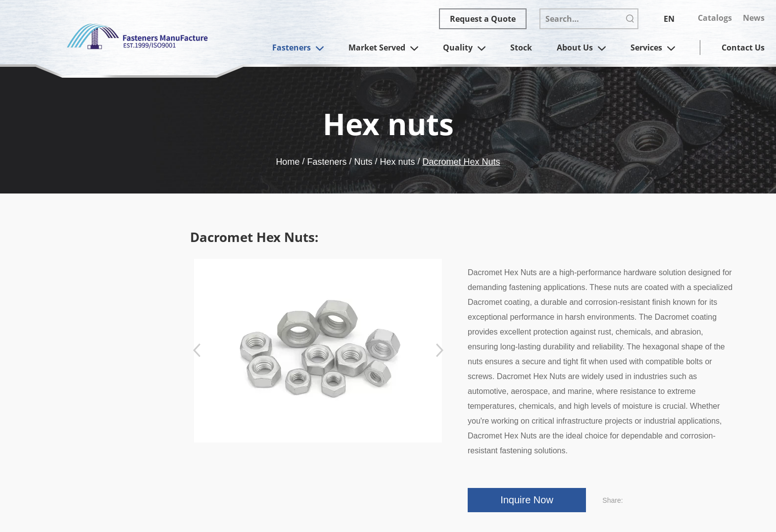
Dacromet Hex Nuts (461, 162)
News (754, 18)
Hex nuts (398, 162)
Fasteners (298, 48)
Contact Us (743, 48)
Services (653, 48)
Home (288, 162)
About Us (581, 48)
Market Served (383, 48)
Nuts (363, 162)
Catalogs (715, 18)
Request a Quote (483, 19)
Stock (521, 48)
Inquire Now (527, 500)
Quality (464, 48)
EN (669, 19)
